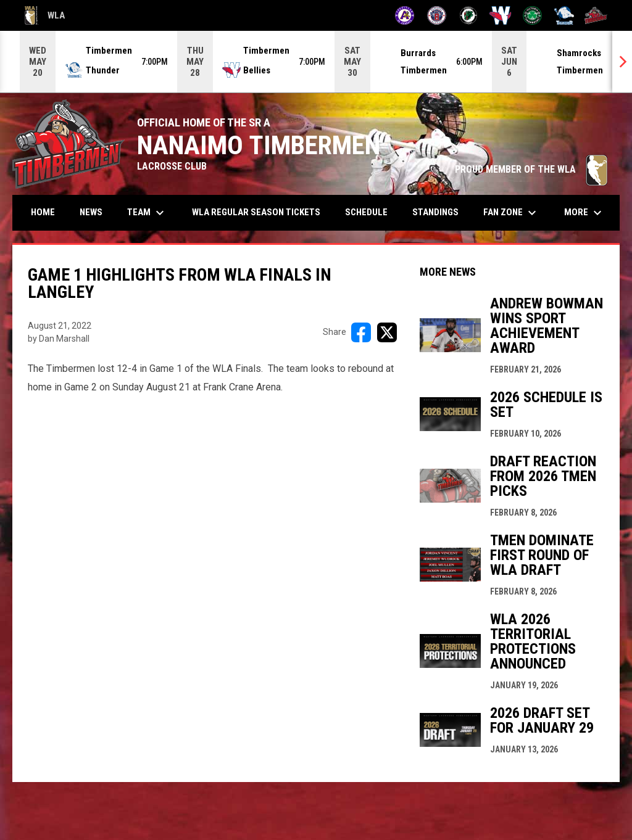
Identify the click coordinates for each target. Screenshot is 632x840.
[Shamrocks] (532, 15)
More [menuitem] (584, 213)
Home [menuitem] (43, 212)
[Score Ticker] (316, 62)
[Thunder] (564, 15)
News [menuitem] (91, 212)
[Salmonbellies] (500, 15)
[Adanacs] (405, 15)
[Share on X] (387, 332)
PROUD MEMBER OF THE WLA (531, 169)
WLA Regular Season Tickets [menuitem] (256, 212)
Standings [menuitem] (435, 212)
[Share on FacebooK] (361, 332)
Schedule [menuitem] (366, 212)
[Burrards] (437, 15)
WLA (45, 15)
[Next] (622, 62)
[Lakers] (469, 15)
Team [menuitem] (147, 213)
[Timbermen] (596, 15)
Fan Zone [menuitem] (511, 213)
